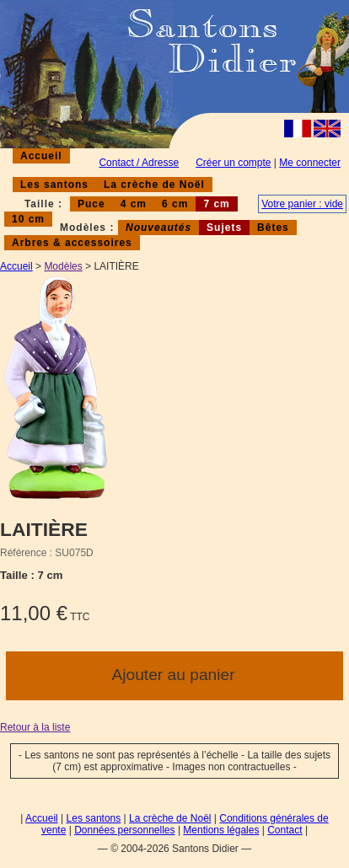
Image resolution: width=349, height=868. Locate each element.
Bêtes (273, 228)
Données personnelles (124, 830)
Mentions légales (221, 830)
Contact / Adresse (139, 163)
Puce (91, 204)
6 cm (175, 204)
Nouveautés (158, 228)
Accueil (41, 156)
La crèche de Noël (154, 185)
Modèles (63, 266)
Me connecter (310, 163)
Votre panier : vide (302, 204)
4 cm (134, 204)
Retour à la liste (35, 727)
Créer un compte (233, 163)
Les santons (54, 185)
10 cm (28, 219)
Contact (285, 830)
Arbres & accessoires (72, 243)
